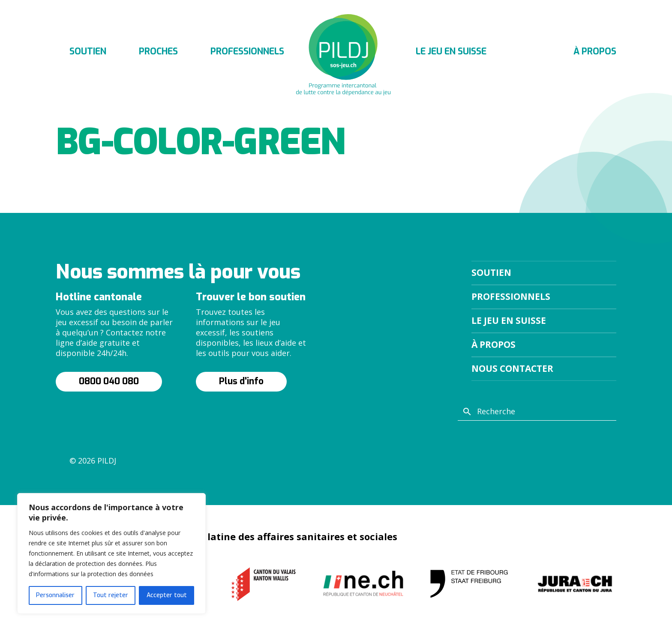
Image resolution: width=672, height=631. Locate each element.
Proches (158, 51)
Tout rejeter (111, 595)
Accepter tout (167, 595)
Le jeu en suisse (451, 51)
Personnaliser (55, 595)
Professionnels (247, 51)
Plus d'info (241, 381)
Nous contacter (512, 368)
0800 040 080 (109, 381)
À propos (595, 51)
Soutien (88, 51)
